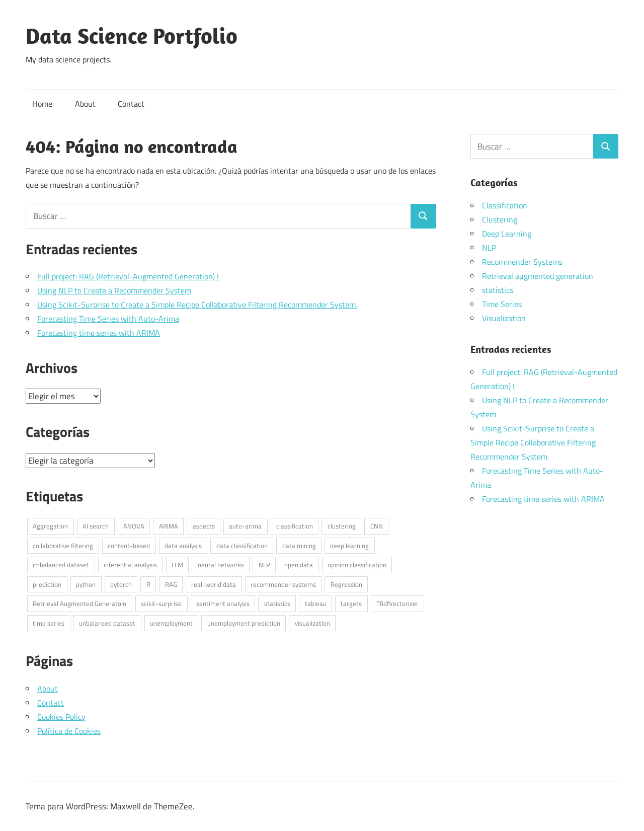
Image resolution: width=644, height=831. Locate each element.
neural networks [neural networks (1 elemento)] (221, 565)
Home (42, 104)
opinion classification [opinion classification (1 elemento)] (357, 565)
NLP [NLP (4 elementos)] (264, 565)
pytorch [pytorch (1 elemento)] (121, 584)
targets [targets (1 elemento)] (351, 603)
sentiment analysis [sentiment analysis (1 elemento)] (223, 603)
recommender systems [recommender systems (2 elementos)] (283, 584)
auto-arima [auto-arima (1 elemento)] (245, 526)
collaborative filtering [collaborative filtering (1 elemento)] (63, 546)
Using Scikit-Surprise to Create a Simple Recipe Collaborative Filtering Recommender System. (197, 305)
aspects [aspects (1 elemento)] (204, 526)
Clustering (500, 219)
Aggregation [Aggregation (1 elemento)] (50, 526)
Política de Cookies (69, 731)
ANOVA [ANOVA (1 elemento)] (134, 526)
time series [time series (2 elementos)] (49, 623)
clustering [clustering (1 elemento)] (342, 526)
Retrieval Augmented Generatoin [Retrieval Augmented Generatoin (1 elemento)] (79, 603)
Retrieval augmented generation (538, 276)
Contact (131, 104)
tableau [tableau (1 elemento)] (316, 603)
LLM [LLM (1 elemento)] (177, 565)
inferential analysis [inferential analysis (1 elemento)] (130, 565)
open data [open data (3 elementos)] (299, 565)
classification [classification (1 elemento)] (295, 526)
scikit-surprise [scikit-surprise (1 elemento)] (161, 603)
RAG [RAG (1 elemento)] (171, 584)
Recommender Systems (522, 262)
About (85, 104)
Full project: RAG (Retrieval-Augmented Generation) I (128, 276)
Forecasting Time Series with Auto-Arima (108, 319)
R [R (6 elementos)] (148, 584)
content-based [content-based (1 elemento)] (129, 546)
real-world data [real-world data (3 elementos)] (214, 584)
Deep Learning (507, 234)
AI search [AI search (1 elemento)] (96, 526)
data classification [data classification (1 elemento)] (242, 546)
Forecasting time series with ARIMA (99, 333)
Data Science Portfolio (132, 36)
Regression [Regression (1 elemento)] (346, 584)
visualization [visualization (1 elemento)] (312, 623)
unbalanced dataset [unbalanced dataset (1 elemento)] (107, 623)
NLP (489, 248)
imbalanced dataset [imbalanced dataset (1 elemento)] (61, 565)
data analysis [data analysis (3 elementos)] (183, 546)
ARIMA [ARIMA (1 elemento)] (169, 526)
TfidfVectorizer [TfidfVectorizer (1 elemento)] (397, 603)
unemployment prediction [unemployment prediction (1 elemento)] (244, 623)
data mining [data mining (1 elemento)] (299, 546)
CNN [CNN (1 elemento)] (377, 526)
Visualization (504, 318)
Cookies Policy (61, 717)
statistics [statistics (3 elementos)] (277, 603)
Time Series (502, 304)
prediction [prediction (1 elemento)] (47, 584)
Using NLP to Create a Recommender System (114, 290)
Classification (505, 205)
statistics (498, 290)
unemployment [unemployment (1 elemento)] (171, 623)
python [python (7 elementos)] (86, 584)
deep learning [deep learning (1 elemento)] (349, 546)
